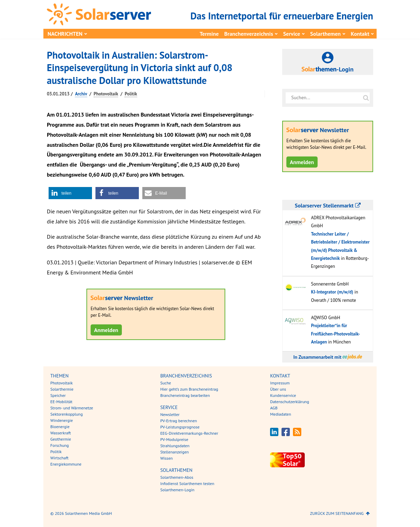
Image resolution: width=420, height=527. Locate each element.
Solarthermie (62, 389)
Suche (166, 383)
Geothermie (61, 439)
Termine (209, 34)
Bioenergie (60, 427)
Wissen (167, 458)
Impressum (280, 383)
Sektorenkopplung (66, 414)
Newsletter (170, 414)
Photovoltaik (106, 94)
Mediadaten (280, 414)
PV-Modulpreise (174, 439)
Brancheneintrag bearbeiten (185, 395)
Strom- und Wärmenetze (72, 408)
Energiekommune (66, 464)
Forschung (60, 445)
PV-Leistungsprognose (180, 427)
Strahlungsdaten (175, 446)
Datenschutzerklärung (289, 402)
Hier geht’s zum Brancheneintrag (189, 389)
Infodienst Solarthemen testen (187, 483)
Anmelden (106, 330)
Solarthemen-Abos (177, 477)
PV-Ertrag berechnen (179, 421)
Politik (131, 94)
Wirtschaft (59, 458)
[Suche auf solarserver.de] (366, 98)
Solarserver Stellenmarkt (327, 205)
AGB (274, 408)
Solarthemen (326, 34)
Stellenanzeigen (175, 452)
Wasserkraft (61, 433)
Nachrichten (65, 34)
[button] (70, 193)
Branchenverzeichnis (249, 34)
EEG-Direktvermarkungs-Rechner (189, 433)
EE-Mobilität (61, 402)
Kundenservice (283, 395)
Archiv (81, 94)
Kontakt (360, 34)
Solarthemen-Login (177, 490)
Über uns (278, 389)
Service (292, 34)
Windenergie (62, 420)
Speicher (58, 395)
